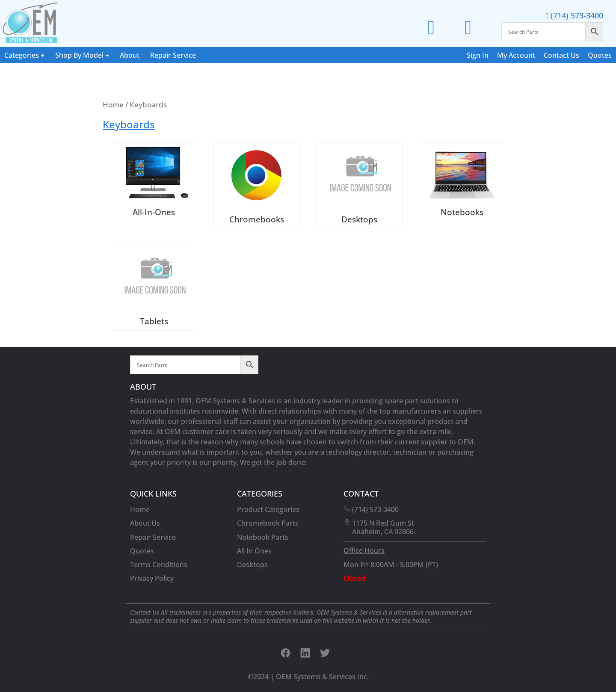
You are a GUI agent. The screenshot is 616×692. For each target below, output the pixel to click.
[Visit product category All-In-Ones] (154, 182)
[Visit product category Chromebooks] (257, 185)
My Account (516, 55)
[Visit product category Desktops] (359, 185)
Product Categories (268, 509)
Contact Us (561, 55)
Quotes (600, 55)
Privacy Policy (152, 578)
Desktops (252, 565)
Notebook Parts (263, 537)
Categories (22, 55)
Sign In (478, 55)
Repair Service (173, 55)
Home (113, 104)
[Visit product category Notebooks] (462, 182)
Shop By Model (79, 55)
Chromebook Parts (268, 523)
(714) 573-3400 (574, 15)
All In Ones (254, 551)
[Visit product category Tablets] (154, 288)
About (130, 55)
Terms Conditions (159, 565)
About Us (145, 523)
